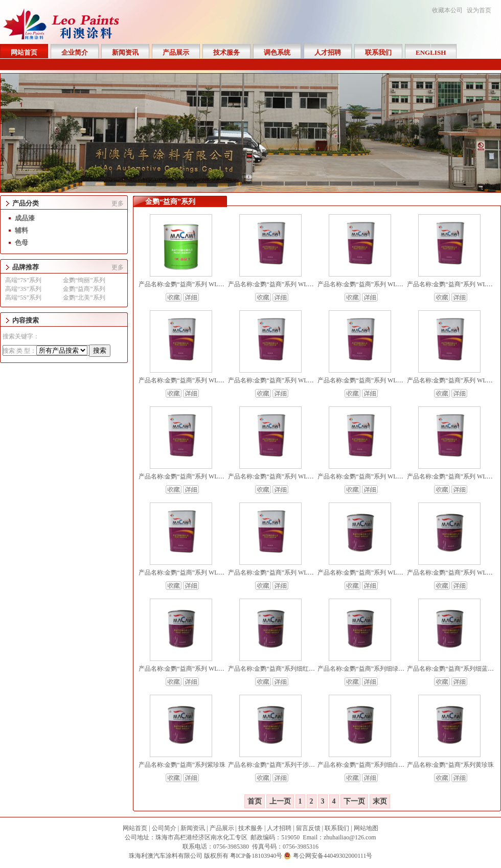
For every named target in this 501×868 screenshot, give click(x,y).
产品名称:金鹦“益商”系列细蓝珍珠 (453, 669)
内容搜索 (26, 320)
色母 (21, 243)
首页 (255, 801)
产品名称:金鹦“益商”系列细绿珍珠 (364, 669)
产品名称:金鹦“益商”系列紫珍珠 (182, 765)
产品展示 (222, 828)
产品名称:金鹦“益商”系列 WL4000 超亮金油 (198, 573)
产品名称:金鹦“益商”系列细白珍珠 (364, 765)
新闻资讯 (193, 828)
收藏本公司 (447, 10)
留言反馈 (308, 828)
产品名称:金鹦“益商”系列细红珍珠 (275, 669)
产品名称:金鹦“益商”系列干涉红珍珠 (278, 765)
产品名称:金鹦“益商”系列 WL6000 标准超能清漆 (383, 476)
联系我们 (337, 828)
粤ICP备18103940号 (256, 856)
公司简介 (164, 828)
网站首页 (135, 828)
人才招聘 (279, 828)
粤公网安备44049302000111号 (333, 856)
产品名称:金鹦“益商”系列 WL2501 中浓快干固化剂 (296, 380)
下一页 (354, 801)
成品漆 (25, 218)
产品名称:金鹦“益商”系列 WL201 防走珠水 (375, 284)
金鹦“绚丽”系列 (84, 280)
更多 (118, 203)
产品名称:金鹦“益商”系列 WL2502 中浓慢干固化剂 (207, 380)
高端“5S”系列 (23, 298)
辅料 (21, 230)
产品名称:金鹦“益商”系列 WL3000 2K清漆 (284, 573)
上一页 (280, 801)
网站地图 (366, 828)
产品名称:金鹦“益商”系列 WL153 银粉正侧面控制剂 (387, 573)
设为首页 (479, 10)
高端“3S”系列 (23, 289)
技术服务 (250, 828)
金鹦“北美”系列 (84, 298)
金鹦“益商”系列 (84, 289)
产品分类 (26, 203)
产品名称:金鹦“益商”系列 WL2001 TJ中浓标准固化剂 (210, 476)
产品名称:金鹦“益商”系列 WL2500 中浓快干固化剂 (386, 380)
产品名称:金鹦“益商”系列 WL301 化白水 (282, 284)
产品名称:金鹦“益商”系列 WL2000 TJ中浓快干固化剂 (299, 476)
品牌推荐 (26, 267)
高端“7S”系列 (23, 280)
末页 (380, 801)
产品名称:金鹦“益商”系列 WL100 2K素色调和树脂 (206, 669)
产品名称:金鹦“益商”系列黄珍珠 (450, 765)
